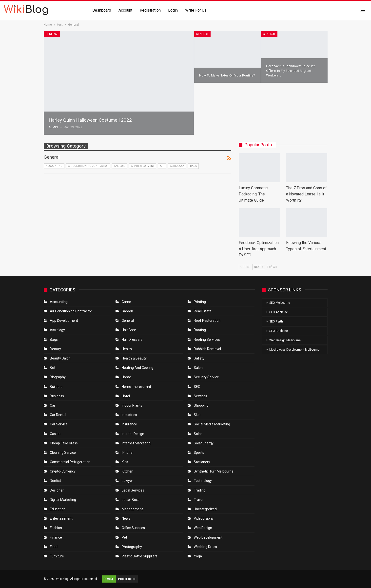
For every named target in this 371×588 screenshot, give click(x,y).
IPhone (127, 453)
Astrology (177, 166)
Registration (150, 10)
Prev (245, 267)
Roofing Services (207, 340)
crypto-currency (63, 471)
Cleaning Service (63, 453)
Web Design (203, 528)
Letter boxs (131, 500)
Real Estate (203, 311)
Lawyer (127, 481)
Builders (56, 387)
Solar (198, 434)
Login (173, 10)
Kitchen (127, 471)
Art (162, 166)
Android (120, 166)
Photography (132, 547)
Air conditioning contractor (88, 166)
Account (125, 10)
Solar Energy (204, 443)
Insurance (129, 424)
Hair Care (129, 330)
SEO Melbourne (280, 303)
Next (259, 267)
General (52, 34)
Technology (203, 481)
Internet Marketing (136, 443)
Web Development (208, 537)
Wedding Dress (206, 547)
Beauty (55, 349)
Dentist (55, 481)
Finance (56, 537)
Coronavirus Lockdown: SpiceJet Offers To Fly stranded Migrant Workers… (290, 71)
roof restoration (207, 321)
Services (200, 396)
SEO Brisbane (279, 331)
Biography (58, 377)
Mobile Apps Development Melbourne (294, 350)
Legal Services (133, 490)
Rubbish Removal (207, 349)
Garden (127, 311)
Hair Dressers (132, 340)
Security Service (206, 377)
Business (57, 396)
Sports (199, 453)
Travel (199, 500)
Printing (200, 302)
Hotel (126, 396)
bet (53, 368)
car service (59, 424)
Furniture (57, 556)
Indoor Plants (132, 405)
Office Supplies (133, 528)
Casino (55, 434)
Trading (200, 490)
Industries (129, 415)
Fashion (56, 528)
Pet (124, 537)
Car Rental (58, 415)
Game (126, 302)
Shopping (201, 405)
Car (53, 405)
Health (127, 349)
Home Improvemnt (136, 387)
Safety (199, 358)
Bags (193, 166)
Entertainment (61, 518)
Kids (125, 462)
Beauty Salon (60, 358)
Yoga (198, 556)
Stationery (202, 462)
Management (132, 509)
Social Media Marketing (212, 424)
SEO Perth (276, 322)
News (126, 518)
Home (126, 377)
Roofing (200, 330)
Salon (198, 368)
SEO (197, 387)
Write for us (196, 10)
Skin (197, 415)
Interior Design (133, 434)
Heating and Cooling (137, 368)
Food (54, 547)
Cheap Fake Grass (64, 443)
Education (58, 509)
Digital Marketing (63, 500)
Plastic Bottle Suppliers (140, 556)
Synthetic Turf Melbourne (214, 471)
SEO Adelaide (279, 312)
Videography (204, 518)
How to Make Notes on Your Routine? (227, 75)
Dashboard (102, 10)
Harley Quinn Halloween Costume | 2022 (90, 120)
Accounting (54, 166)
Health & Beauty (134, 358)
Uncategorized (205, 509)
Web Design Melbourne (285, 340)
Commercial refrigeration (70, 462)
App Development (143, 166)
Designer (57, 490)
